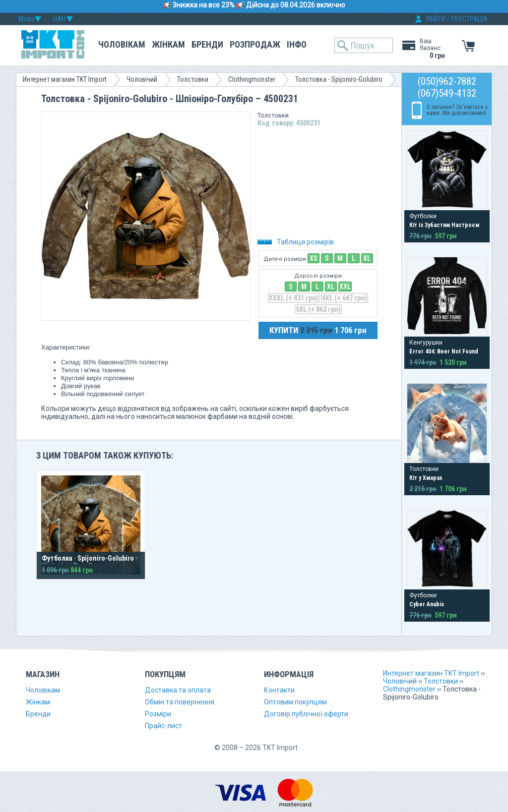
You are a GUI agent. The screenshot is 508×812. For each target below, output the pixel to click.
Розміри (158, 714)
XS (314, 258)
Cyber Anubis (427, 604)
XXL (345, 287)
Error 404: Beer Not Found (444, 351)
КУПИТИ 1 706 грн (318, 330)
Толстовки (193, 79)
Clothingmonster (252, 79)
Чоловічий (142, 79)
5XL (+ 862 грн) (318, 309)
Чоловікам (122, 44)
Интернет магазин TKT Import (65, 79)
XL (367, 258)
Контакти (279, 690)
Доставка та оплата (178, 690)
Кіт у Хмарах (426, 478)
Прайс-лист (163, 726)
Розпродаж (255, 44)
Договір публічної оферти (306, 714)
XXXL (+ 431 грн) (294, 298)
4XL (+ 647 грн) (345, 298)
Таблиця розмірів (296, 242)
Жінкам (168, 44)
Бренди (207, 44)
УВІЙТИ (435, 19)
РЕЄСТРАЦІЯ (469, 19)
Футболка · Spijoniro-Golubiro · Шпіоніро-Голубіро (90, 562)
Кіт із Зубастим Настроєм (444, 225)
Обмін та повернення (180, 702)
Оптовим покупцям (295, 702)
